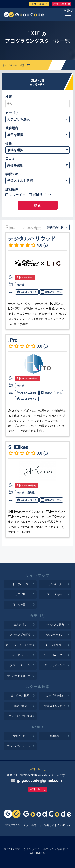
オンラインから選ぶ (20, 716)
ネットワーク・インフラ (20, 645)
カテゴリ (20, 594)
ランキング (55, 584)
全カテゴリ (20, 624)
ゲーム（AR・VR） (55, 655)
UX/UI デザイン (27, 292)
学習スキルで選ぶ (55, 706)
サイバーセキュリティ (20, 676)
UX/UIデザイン (55, 635)
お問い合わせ (62, 4)
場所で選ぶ (20, 706)
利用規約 (55, 736)
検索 (22, 65)
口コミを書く (39, 4)
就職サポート (42, 195)
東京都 (20, 285)
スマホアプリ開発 (20, 635)
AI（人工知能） (27, 393)
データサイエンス (55, 665)
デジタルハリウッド (32, 239)
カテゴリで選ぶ (55, 696)
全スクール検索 (20, 696)
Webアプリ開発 (51, 292)
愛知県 (31, 493)
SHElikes (18, 447)
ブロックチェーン (20, 665)
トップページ (10, 65)
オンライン (17, 195)
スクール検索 (55, 594)
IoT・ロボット (20, 655)
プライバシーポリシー (20, 746)
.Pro (13, 340)
